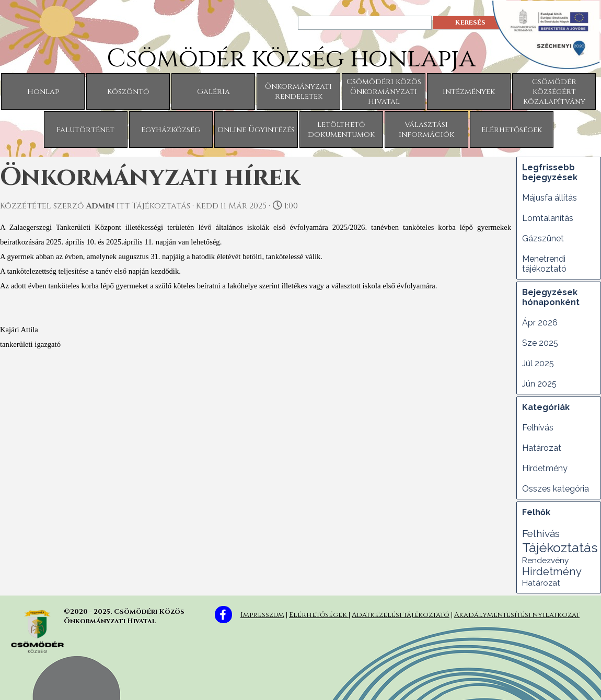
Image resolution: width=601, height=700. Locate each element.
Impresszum (262, 615)
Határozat (542, 448)
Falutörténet (85, 130)
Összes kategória (556, 489)
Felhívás (538, 428)
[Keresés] (365, 23)
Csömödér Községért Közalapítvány (554, 92)
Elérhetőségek (512, 130)
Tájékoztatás (560, 547)
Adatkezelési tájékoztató (401, 615)
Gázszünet (543, 238)
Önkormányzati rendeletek (298, 91)
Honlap (43, 92)
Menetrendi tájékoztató (544, 264)
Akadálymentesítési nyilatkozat (517, 615)
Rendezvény (545, 561)
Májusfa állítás (550, 198)
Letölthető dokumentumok (341, 130)
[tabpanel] (421, 613)
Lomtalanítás (548, 218)
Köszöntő (128, 92)
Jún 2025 (539, 384)
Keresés (470, 22)
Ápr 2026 (540, 323)
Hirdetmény (545, 468)
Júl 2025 (538, 363)
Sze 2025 (540, 343)
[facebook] (223, 615)
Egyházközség (171, 130)
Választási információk (426, 130)
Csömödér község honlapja (291, 59)
